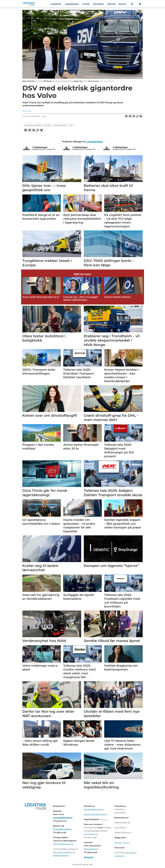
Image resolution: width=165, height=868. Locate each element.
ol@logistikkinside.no (62, 829)
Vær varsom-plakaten (63, 852)
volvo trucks (60, 125)
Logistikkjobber (72, 4)
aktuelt (48, 125)
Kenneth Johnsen (122, 843)
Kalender (112, 4)
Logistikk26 (56, 4)
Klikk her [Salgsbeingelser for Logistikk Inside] (104, 819)
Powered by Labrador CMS (83, 865)
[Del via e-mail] (133, 116)
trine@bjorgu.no (91, 834)
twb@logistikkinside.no (63, 844)
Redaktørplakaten (61, 855)
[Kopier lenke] (137, 116)
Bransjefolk (98, 4)
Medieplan (89, 857)
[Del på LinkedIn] (130, 116)
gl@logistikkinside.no (63, 818)
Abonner (122, 4)
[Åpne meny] (140, 4)
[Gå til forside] (29, 4)
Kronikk (86, 4)
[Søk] (132, 4)
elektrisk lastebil (33, 125)
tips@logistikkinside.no (94, 809)
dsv (71, 125)
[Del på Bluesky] (141, 116)
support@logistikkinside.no (96, 814)
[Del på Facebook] (126, 116)
